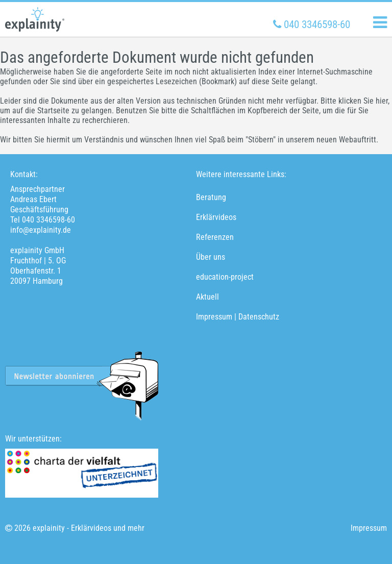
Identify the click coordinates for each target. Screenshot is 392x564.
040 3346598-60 (313, 24)
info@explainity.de (41, 230)
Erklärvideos (216, 217)
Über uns (211, 257)
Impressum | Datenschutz (238, 317)
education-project (225, 277)
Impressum (369, 528)
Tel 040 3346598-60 (43, 220)
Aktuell (207, 297)
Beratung (211, 197)
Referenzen (215, 237)
